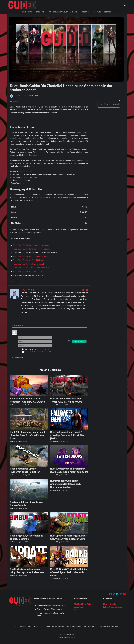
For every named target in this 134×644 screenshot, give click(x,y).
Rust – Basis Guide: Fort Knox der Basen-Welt (31, 268)
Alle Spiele (74, 12)
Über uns (108, 12)
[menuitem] (14, 102)
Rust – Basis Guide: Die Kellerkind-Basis (29, 260)
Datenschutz (58, 626)
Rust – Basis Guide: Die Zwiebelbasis (28, 272)
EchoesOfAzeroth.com (113, 607)
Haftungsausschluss (76, 626)
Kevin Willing (18, 96)
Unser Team (79, 607)
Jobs (76, 610)
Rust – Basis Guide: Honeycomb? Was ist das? (31, 249)
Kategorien (85, 12)
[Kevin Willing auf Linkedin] (83, 290)
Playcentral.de (109, 604)
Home (24, 12)
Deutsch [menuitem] (15, 102)
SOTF (49, 12)
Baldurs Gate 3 (40, 12)
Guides (14, 281)
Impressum (45, 626)
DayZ (30, 12)
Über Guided (21, 626)
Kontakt (92, 626)
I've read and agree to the (36, 349)
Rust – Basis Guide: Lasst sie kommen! (28, 264)
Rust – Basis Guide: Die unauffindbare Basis (30, 256)
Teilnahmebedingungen (108, 626)
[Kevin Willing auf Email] (87, 290)
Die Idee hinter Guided (83, 604)
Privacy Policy (43, 349)
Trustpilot (20, 605)
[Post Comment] (79, 341)
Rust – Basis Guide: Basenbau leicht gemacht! (31, 245)
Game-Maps (97, 12)
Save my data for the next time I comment (36, 352)
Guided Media (71, 637)
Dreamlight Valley (60, 12)
